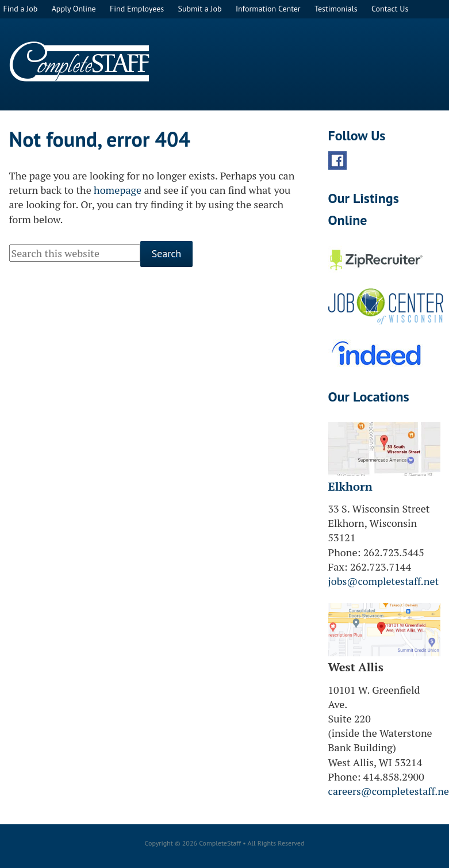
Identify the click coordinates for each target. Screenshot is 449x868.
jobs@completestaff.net (384, 581)
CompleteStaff (79, 62)
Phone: (345, 552)
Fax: (338, 567)
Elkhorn (350, 486)
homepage (118, 190)
